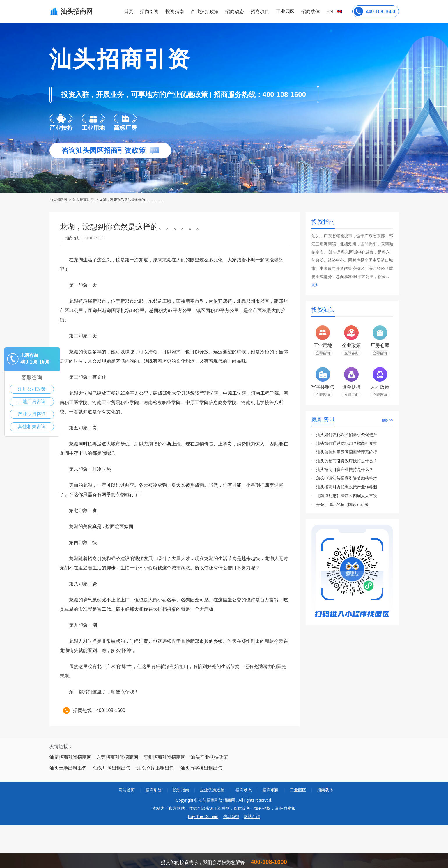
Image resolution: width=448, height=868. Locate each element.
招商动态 (235, 11)
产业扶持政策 (205, 11)
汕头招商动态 (83, 200)
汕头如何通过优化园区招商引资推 (347, 443)
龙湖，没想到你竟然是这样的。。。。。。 (133, 200)
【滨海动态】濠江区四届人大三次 (347, 496)
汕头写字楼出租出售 (201, 768)
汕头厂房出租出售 (112, 768)
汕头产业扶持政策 (209, 757)
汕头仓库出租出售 (155, 768)
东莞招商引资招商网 (117, 757)
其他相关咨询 (32, 427)
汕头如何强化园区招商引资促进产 (347, 435)
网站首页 (127, 790)
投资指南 (175, 11)
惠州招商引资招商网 (164, 757)
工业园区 (285, 11)
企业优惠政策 (212, 790)
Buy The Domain (203, 816)
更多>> (387, 420)
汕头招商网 (59, 200)
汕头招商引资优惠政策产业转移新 (347, 487)
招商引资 (149, 11)
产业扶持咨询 (32, 414)
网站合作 (252, 816)
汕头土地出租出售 (68, 768)
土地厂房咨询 (32, 402)
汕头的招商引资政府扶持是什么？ (347, 461)
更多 (315, 285)
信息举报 (231, 816)
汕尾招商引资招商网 (70, 757)
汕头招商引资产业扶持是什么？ (345, 470)
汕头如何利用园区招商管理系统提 (347, 452)
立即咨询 (323, 353)
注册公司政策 (32, 389)
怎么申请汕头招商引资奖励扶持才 (347, 478)
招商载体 (325, 790)
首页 (129, 11)
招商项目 (260, 11)
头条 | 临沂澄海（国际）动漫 (342, 504)
